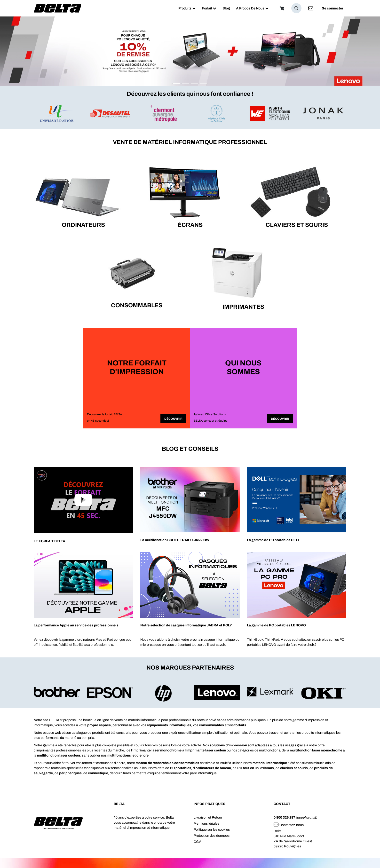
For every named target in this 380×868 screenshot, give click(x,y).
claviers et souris (294, 768)
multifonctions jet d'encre (128, 755)
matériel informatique (270, 763)
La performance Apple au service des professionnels (76, 625)
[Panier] (282, 8)
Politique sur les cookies (212, 830)
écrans (268, 768)
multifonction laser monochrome (316, 750)
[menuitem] (187, 8)
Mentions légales (206, 824)
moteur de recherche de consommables (167, 763)
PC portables (181, 768)
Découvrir (173, 419)
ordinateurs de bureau (213, 768)
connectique (98, 773)
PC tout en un (248, 768)
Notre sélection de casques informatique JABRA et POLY (186, 625)
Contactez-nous (289, 825)
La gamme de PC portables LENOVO (276, 625)
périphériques (70, 773)
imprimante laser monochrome (157, 750)
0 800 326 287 (284, 817)
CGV (197, 842)
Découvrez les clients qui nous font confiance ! (190, 94)
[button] (296, 8)
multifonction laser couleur (59, 755)
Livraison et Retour (208, 817)
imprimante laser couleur (206, 750)
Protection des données (212, 836)
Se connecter (332, 8)
